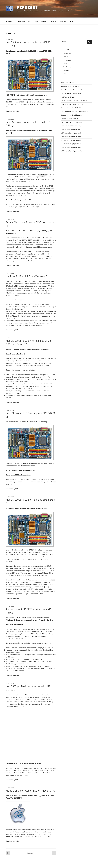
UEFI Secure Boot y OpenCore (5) (71, 133)
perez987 (27, 8)
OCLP (65, 64)
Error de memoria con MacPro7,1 (71, 126)
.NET (30, 21)
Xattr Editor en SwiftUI (68, 83)
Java (36, 21)
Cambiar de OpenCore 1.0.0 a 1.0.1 (72, 119)
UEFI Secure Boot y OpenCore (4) (71, 137)
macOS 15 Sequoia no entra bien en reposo (74, 111)
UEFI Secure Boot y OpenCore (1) (71, 147)
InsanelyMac (67, 50)
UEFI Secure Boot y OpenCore (70, 129)
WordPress (63, 21)
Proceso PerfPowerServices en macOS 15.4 (75, 101)
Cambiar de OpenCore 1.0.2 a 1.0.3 (72, 108)
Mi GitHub (66, 70)
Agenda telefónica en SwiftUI (70, 86)
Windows (53, 21)
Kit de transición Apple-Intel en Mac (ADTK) (30, 791)
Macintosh (21, 21)
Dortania (66, 57)
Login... (65, 74)
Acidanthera (67, 60)
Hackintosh (10, 21)
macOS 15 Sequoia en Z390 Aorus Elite (73, 122)
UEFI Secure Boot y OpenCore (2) (71, 144)
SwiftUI (44, 21)
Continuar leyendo (12, 111)
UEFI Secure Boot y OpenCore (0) (71, 151)
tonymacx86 (67, 53)
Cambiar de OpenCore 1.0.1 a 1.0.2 (72, 115)
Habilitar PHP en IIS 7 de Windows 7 (26, 276)
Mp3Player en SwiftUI (68, 97)
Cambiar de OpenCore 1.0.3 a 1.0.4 (72, 104)
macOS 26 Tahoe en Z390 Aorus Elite (73, 93)
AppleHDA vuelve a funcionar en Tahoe (73, 90)
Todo (72, 21)
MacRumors (67, 67)
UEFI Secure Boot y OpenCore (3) (71, 140)
